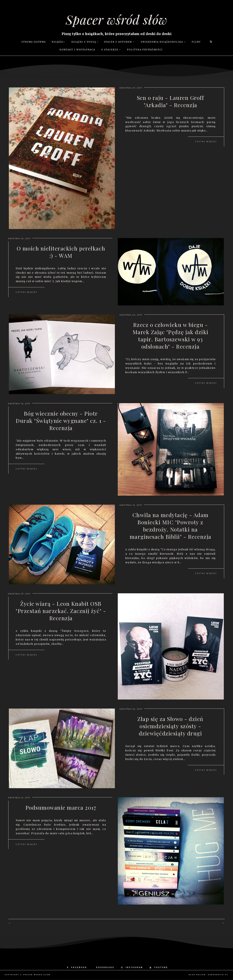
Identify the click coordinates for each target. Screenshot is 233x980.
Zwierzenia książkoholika (163, 42)
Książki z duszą (85, 42)
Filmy (196, 42)
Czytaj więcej (206, 142)
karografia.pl (218, 975)
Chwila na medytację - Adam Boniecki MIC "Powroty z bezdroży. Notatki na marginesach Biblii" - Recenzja (171, 526)
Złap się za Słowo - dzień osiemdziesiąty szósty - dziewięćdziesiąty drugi (170, 726)
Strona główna (34, 42)
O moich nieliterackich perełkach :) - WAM (61, 252)
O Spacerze (111, 50)
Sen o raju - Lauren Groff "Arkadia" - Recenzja (171, 101)
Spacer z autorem (119, 42)
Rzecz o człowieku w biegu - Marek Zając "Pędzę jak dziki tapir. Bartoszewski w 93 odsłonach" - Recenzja (171, 336)
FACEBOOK (77, 967)
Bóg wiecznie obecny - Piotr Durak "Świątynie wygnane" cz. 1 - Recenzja (61, 421)
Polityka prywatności (145, 50)
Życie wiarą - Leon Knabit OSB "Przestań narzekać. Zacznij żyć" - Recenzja (61, 611)
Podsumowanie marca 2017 (61, 808)
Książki (59, 42)
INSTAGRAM (132, 967)
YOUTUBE (159, 967)
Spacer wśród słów (116, 19)
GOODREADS (105, 967)
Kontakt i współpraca (77, 50)
